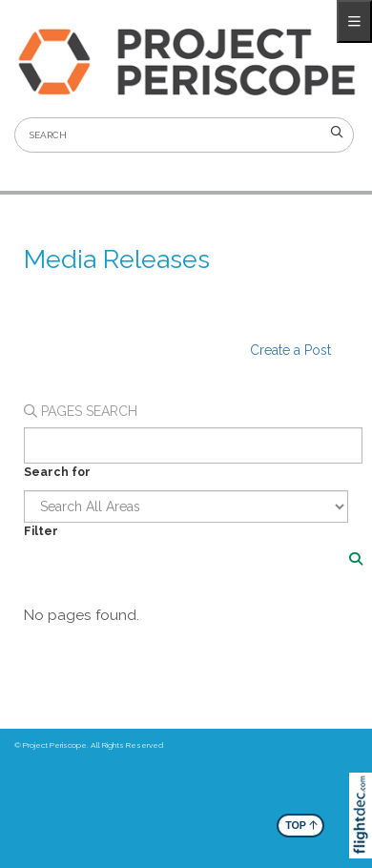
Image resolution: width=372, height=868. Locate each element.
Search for (57, 472)
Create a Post (290, 350)
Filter (41, 531)
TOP (301, 824)
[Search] (356, 559)
